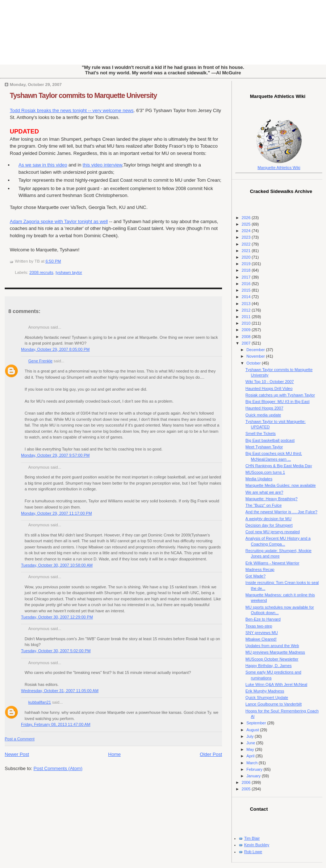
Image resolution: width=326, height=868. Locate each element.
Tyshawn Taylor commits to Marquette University (83, 95)
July (250, 736)
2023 (247, 237)
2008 (247, 337)
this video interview (102, 165)
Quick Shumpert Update (267, 698)
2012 (247, 310)
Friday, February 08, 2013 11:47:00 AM (56, 724)
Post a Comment (20, 739)
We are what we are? (264, 492)
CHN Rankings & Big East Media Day (279, 466)
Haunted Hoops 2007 (264, 408)
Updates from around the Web (272, 646)
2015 (247, 290)
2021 (247, 251)
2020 (247, 257)
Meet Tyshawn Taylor (264, 447)
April (251, 756)
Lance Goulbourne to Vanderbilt (274, 704)
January (254, 776)
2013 (247, 304)
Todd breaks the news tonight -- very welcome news (72, 110)
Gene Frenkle (40, 361)
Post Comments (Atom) (58, 768)
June (251, 743)
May (251, 749)
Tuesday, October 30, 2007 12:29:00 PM (57, 617)
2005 (247, 789)
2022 (247, 244)
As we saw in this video (43, 165)
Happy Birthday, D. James (269, 666)
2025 (247, 224)
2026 (247, 218)
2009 (247, 330)
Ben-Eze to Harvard (263, 619)
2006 (247, 782)
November (256, 356)
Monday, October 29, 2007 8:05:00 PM (55, 349)
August (253, 730)
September (257, 723)
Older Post (211, 754)
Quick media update (263, 415)
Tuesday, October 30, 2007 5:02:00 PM (56, 651)
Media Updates (259, 479)
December (256, 350)
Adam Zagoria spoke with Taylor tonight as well (59, 221)
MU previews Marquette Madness (275, 652)
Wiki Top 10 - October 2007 (270, 382)
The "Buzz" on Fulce (264, 505)
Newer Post (17, 754)
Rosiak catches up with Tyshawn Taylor (280, 395)
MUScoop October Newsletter (272, 659)
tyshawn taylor (69, 272)
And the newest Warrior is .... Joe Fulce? (282, 512)
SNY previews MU (262, 633)
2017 (247, 277)
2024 (247, 231)
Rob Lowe (253, 852)
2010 (247, 323)
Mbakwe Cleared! (261, 639)
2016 (247, 284)
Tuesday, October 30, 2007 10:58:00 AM (57, 565)
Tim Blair (252, 838)
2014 (247, 297)
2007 (247, 343)
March (252, 763)
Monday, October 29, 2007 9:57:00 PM (55, 455)
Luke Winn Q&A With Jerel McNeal (277, 684)
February (255, 769)
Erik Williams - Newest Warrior (273, 563)
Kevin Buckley (257, 845)
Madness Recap (260, 569)
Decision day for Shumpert (269, 525)
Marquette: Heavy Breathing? (272, 499)
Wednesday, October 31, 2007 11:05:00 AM (60, 691)
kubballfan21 (40, 702)
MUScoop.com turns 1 (265, 472)
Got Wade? (256, 576)
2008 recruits (41, 272)
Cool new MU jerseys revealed (273, 532)
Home (115, 754)
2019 (247, 264)
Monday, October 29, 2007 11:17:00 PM (57, 513)
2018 (247, 270)
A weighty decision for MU (269, 519)
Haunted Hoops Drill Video (269, 388)
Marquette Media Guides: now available (281, 485)
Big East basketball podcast (270, 440)
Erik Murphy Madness (265, 691)
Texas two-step (259, 626)
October (254, 363)
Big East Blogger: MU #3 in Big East (278, 402)
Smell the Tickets (261, 433)
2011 (247, 317)
